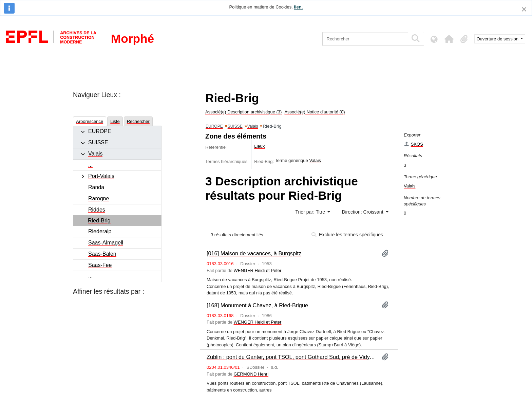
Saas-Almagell (106, 243)
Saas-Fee (100, 265)
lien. (298, 7)
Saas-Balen (102, 254)
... (90, 165)
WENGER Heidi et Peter (258, 270)
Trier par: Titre (311, 212)
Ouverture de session (498, 39)
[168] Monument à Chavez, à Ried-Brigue (257, 305)
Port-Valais (101, 176)
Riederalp (100, 231)
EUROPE (100, 131)
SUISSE (98, 142)
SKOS (413, 144)
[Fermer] (524, 9)
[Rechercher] (365, 39)
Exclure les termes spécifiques (347, 235)
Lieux (259, 146)
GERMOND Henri (251, 374)
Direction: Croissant (363, 212)
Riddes (97, 210)
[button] (449, 39)
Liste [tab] (115, 121)
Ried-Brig (99, 221)
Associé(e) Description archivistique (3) (243, 112)
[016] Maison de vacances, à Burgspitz (254, 253)
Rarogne (99, 198)
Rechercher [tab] (138, 121)
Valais (95, 154)
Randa (96, 187)
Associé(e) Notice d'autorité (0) (315, 112)
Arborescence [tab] (90, 121)
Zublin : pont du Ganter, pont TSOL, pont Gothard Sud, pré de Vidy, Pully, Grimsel (291, 357)
